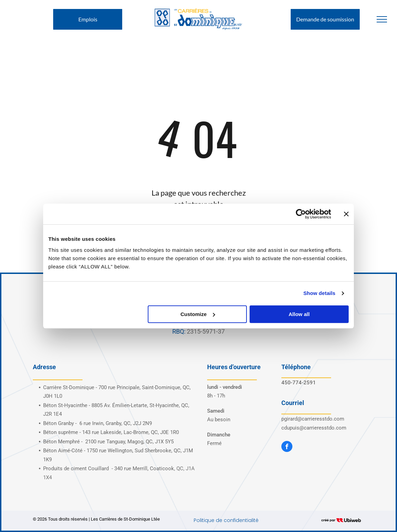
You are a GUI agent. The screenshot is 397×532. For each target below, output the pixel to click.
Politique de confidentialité (226, 520)
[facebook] (287, 447)
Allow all (299, 314)
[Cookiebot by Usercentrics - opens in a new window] (301, 214)
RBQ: (179, 331)
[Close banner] (346, 214)
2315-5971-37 (206, 331)
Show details (319, 293)
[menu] (382, 19)
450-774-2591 (299, 383)
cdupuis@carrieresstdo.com (314, 428)
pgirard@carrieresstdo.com (313, 419)
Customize (198, 314)
